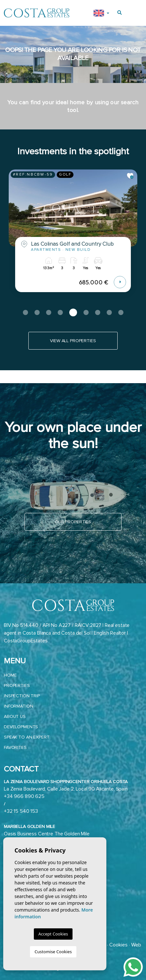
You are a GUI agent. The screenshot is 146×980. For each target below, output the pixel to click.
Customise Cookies (53, 952)
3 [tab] (49, 312)
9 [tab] (121, 312)
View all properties (73, 341)
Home (10, 675)
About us (15, 716)
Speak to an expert (27, 737)
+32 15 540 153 (21, 811)
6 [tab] (86, 312)
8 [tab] (109, 312)
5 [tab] (73, 312)
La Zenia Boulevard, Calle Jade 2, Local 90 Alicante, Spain (66, 789)
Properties (17, 685)
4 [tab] (60, 312)
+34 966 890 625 (24, 796)
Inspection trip (22, 696)
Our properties (73, 522)
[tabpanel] (73, 236)
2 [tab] (37, 312)
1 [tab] (25, 312)
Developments (21, 727)
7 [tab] (98, 312)
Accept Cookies (53, 934)
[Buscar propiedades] (120, 13)
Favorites (15, 747)
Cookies (118, 945)
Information (18, 706)
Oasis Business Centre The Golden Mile (47, 834)
